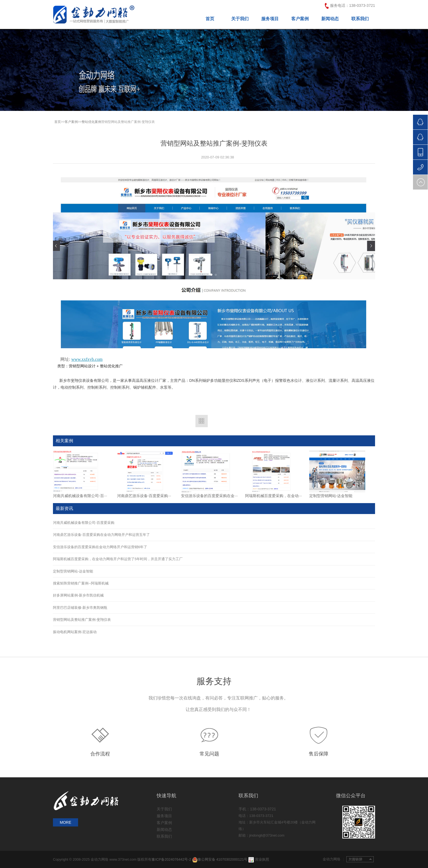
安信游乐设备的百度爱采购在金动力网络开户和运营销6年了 (100, 547)
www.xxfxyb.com (87, 359)
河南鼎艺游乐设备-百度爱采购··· (144, 496)
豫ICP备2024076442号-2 (172, 859)
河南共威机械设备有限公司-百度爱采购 (84, 523)
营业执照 (262, 859)
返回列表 (202, 421)
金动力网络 (333, 859)
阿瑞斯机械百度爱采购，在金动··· (274, 496)
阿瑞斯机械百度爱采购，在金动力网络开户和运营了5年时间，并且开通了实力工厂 (118, 559)
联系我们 (360, 19)
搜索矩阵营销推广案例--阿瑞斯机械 (81, 583)
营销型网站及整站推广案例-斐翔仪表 (82, 620)
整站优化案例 (91, 122)
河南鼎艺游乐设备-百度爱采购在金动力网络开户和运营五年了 (101, 535)
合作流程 (100, 754)
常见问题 (209, 754)
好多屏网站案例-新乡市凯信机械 (78, 595)
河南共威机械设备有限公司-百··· (80, 496)
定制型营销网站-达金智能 (331, 496)
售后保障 (319, 754)
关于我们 (240, 19)
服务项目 (270, 19)
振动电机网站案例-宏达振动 (75, 632)
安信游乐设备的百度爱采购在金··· (209, 496)
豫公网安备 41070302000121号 (220, 859)
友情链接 (360, 859)
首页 (210, 19)
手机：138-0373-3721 (257, 809)
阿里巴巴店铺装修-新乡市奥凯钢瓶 (80, 608)
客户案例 (300, 19)
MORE (66, 822)
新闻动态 (330, 19)
